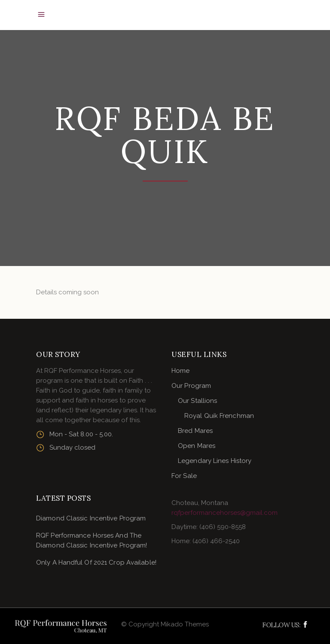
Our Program (191, 386)
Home (180, 371)
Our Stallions (197, 401)
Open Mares (197, 446)
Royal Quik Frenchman (219, 416)
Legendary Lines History (215, 461)
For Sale (184, 476)
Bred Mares (195, 431)
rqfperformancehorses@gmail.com (225, 513)
